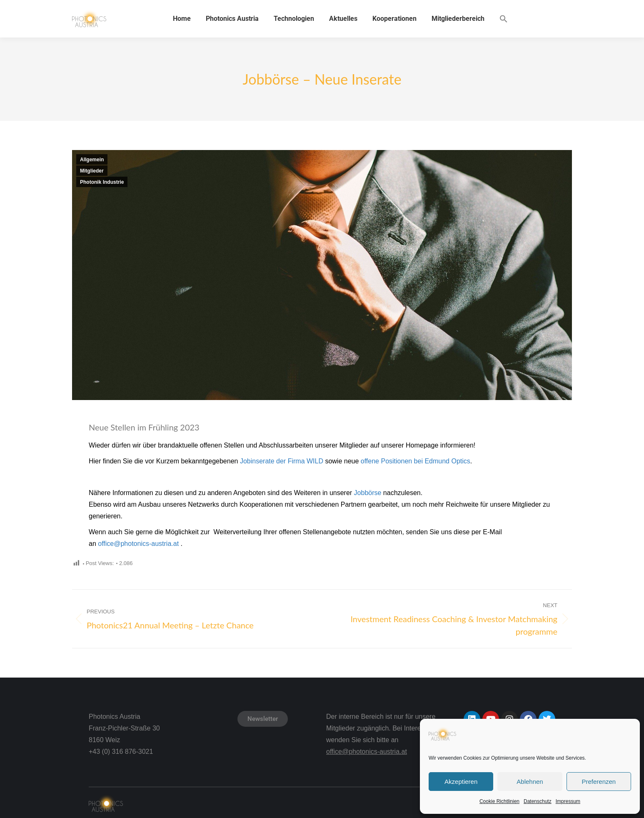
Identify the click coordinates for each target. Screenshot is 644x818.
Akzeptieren (461, 782)
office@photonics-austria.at (138, 544)
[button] (504, 19)
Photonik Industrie (102, 182)
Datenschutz (538, 801)
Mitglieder (92, 171)
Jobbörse (368, 493)
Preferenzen (599, 782)
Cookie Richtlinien (499, 801)
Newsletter (263, 719)
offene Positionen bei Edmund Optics (416, 461)
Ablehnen (530, 782)
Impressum (568, 801)
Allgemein (92, 160)
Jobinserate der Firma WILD (282, 461)
